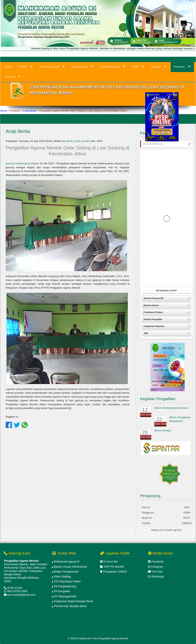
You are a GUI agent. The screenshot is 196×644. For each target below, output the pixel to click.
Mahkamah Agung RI (67, 562)
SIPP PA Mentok (114, 567)
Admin (69, 141)
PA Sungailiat (62, 591)
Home (9, 67)
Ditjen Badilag (62, 576)
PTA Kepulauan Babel (67, 581)
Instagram (157, 567)
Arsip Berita (29, 111)
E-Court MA (111, 562)
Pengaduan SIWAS (115, 572)
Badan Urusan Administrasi (70, 567)
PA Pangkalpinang (65, 586)
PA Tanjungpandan (65, 596)
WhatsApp (157, 576)
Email (86, 141)
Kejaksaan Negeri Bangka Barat (73, 601)
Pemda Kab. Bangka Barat (70, 606)
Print (78, 141)
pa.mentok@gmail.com (21, 595)
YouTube (157, 572)
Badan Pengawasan (66, 572)
